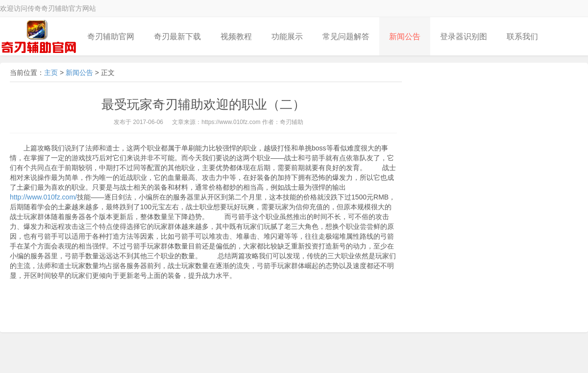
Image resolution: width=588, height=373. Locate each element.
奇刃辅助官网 (111, 37)
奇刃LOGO (39, 36)
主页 (51, 73)
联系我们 (522, 37)
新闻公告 (405, 37)
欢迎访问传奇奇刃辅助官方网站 (48, 8)
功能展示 (287, 37)
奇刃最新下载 (177, 37)
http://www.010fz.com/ (43, 197)
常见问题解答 (346, 37)
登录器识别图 (464, 37)
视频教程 (236, 37)
